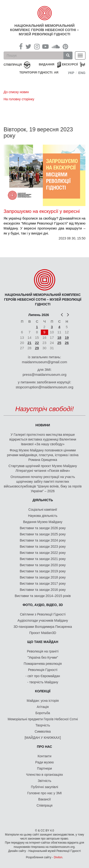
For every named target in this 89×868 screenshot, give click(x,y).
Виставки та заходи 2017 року (43, 583)
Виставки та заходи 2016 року (43, 590)
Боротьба (43, 713)
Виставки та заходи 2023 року (43, 547)
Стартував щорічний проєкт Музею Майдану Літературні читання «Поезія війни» (43, 468)
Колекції (43, 691)
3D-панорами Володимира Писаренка (43, 627)
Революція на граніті (43, 651)
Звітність (44, 781)
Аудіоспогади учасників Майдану (43, 620)
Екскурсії (70, 64)
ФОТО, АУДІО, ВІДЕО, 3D (43, 605)
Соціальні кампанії (43, 510)
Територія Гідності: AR (39, 72)
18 (59, 338)
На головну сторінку (19, 99)
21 (30, 343)
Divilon (58, 857)
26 (67, 343)
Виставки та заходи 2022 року (43, 553)
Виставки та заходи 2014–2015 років (43, 596)
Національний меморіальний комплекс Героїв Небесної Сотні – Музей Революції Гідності (45, 30)
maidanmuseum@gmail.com (44, 362)
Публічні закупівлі (44, 787)
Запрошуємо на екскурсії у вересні (42, 211)
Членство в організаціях (45, 775)
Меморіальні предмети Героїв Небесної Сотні (43, 719)
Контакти (44, 756)
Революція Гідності (43, 670)
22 (37, 343)
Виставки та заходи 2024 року (43, 540)
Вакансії (44, 799)
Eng (82, 73)
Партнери (44, 768)
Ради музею (45, 762)
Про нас (45, 747)
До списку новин (16, 92)
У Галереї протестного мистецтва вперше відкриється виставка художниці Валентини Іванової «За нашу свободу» (43, 439)
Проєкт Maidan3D (43, 633)
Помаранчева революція (43, 664)
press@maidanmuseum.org (44, 374)
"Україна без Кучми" (43, 657)
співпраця (13, 65)
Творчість (43, 725)
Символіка (43, 731)
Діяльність (43, 500)
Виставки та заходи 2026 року (43, 528)
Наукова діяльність (43, 516)
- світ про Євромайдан (43, 676)
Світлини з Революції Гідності (43, 614)
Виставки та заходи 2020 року (43, 565)
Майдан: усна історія (43, 701)
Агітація (43, 707)
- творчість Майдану (43, 682)
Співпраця (44, 805)
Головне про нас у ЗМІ (44, 793)
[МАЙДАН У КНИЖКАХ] (43, 738)
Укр (71, 73)
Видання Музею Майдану (43, 522)
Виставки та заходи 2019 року (43, 571)
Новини (43, 425)
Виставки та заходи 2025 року (43, 534)
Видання (47, 64)
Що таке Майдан (43, 642)
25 (59, 343)
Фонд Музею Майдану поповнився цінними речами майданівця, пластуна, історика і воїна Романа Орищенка (43, 455)
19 (67, 338)
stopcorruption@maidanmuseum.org (44, 387)
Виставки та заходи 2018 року (43, 577)
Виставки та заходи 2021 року (43, 559)
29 (37, 348)
